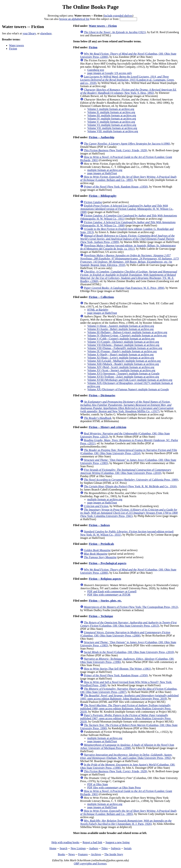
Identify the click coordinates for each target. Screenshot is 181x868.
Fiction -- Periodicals (101, 544)
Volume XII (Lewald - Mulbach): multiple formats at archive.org (124, 361)
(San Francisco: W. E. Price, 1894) (124, 288)
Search (64, 848)
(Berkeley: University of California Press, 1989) (131, 480)
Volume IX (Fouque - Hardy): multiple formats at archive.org (122, 351)
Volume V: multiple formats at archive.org (111, 122)
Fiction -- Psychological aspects (108, 563)
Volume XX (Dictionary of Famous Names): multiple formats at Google (128, 389)
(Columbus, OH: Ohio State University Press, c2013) (128, 624)
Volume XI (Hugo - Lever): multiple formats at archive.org (121, 358)
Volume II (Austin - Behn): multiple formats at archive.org (120, 329)
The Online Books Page (90, 7)
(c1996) (127, 144)
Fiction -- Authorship (102, 137)
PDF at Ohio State (98, 784)
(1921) (115, 32)
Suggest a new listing (118, 842)
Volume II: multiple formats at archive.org (111, 112)
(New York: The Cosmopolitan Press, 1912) (131, 607)
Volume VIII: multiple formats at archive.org (113, 131)
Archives (96, 854)
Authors (94, 848)
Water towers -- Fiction (103, 26)
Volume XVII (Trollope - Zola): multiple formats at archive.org (123, 377)
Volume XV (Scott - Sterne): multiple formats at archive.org (121, 370)
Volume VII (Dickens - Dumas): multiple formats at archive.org (123, 345)
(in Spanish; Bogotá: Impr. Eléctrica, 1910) (129, 260)
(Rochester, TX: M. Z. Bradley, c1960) (129, 276)
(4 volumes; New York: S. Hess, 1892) (128, 91)
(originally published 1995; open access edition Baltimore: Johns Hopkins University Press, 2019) (129, 697)
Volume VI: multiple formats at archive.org (112, 125)
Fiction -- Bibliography (103, 196)
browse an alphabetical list (74, 19)
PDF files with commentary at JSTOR (109, 595)
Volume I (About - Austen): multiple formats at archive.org (121, 326)
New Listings (78, 848)
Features (83, 854)
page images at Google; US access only (110, 73)
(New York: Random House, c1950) (116, 187)
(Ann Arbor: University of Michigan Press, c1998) (127, 746)
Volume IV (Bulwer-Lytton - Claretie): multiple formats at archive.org (127, 335)
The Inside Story (114, 854)
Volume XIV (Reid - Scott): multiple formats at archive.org (121, 367)
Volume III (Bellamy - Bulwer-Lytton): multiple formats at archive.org (127, 332)
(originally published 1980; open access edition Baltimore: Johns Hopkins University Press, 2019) (126, 709)
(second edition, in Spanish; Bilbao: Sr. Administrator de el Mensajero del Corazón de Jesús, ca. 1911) (128, 247)
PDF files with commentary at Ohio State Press (114, 788)
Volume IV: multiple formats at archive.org (112, 119)
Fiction (13, 49)
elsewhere (46, 33)
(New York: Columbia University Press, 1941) (129, 513)
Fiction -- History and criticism (108, 427)
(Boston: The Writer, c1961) (117, 669)
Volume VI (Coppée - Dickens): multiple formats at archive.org (123, 342)
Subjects (116, 848)
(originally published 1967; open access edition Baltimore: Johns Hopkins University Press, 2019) (126, 718)
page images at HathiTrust (102, 173)
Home (53, 848)
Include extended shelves (118, 16)
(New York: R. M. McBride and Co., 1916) (130, 486)
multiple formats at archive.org (105, 170)
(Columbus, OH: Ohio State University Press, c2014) (129, 452)
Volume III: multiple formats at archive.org (112, 115)
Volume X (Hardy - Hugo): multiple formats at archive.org (120, 354)
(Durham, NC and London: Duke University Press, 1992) (126, 756)
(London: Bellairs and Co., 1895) (128, 178)
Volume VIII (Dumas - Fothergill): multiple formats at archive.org (125, 348)
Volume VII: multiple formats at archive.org (112, 128)
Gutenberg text (96, 70)
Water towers (16, 45)
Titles (104, 848)
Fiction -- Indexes (99, 525)
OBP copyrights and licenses (90, 864)
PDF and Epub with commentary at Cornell (112, 591)
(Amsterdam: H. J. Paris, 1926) (126, 822)
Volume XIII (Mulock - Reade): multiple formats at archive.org (123, 364)
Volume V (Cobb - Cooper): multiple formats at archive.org (121, 339)
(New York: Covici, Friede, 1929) (116, 150)
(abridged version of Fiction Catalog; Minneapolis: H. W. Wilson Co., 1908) (127, 209)
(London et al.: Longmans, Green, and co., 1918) (127, 80)
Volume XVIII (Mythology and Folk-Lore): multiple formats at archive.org (130, 380)
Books (61, 854)
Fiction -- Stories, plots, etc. (105, 601)
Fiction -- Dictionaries (102, 395)
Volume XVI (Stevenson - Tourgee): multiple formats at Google (123, 374)
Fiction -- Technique (101, 616)
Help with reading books (65, 842)
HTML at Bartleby (98, 310)
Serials (128, 848)
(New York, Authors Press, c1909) (127, 239)
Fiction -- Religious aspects (105, 579)
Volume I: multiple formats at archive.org (111, 109)
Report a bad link (92, 842)
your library (29, 33)
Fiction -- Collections (101, 297)
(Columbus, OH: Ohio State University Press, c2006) (125, 634)
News (72, 854)
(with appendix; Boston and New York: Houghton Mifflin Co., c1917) (127, 406)
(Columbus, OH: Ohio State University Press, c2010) (126, 471)
